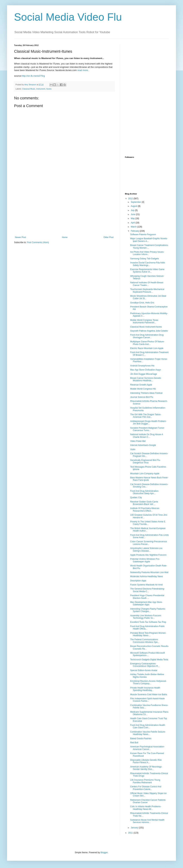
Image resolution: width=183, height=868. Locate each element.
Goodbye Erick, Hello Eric (142, 303)
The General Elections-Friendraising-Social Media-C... (147, 590)
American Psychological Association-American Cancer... (147, 748)
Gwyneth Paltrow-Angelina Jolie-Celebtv (149, 331)
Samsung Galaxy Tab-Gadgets (145, 259)
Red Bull (134, 743)
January (135, 828)
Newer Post (20, 237)
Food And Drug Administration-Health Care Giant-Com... (148, 726)
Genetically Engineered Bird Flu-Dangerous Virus (145, 461)
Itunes (49, 89)
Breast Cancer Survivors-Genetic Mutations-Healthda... (146, 379)
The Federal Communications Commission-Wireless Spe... (145, 641)
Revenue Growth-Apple (141, 385)
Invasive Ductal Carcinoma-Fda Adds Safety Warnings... (148, 264)
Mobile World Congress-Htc (143, 389)
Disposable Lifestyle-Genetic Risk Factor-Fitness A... (146, 761)
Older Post (108, 237)
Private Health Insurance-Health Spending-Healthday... (145, 689)
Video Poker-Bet (138, 441)
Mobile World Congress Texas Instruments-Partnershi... (144, 321)
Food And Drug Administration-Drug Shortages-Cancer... (147, 336)
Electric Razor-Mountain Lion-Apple (147, 348)
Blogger (104, 852)
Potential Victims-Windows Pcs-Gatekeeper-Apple (145, 560)
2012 (131, 199)
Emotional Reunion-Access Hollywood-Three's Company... (148, 682)
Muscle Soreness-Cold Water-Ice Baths (149, 694)
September (136, 202)
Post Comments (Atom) (38, 242)
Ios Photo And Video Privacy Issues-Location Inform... (147, 253)
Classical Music (29, 89)
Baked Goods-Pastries (141, 739)
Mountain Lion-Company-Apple (145, 474)
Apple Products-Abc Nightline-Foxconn (148, 555)
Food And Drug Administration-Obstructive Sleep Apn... (145, 492)
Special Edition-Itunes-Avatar (144, 670)
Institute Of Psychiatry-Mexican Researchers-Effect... (145, 509)
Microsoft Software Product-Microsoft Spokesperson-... (148, 654)
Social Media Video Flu (68, 17)
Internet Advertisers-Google (143, 445)
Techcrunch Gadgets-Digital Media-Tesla (149, 660)
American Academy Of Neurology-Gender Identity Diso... (146, 768)
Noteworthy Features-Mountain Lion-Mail (149, 572)
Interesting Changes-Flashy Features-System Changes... (148, 610)
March (134, 227)
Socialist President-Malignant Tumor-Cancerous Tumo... (147, 429)
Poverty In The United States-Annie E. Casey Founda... (148, 523)
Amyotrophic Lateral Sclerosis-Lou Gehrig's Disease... (146, 549)
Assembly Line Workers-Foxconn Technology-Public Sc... (146, 617)
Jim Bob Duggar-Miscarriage (144, 374)
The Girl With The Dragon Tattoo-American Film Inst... (146, 416)
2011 (131, 833)
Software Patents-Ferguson (143, 234)
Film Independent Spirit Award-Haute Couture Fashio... (147, 700)
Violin (133, 449)
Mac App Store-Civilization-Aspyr (146, 370)
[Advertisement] (64, 210)
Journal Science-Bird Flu (142, 397)
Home (65, 237)
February (135, 231)
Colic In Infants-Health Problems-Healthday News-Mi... (146, 808)
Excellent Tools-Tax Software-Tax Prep (148, 622)
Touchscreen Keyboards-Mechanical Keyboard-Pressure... (147, 291)
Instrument (41, 89)
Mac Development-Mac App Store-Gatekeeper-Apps (146, 603)
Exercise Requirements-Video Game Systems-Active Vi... (147, 271)
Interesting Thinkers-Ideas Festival (146, 393)
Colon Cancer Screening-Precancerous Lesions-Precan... (149, 543)
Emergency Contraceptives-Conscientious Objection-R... (145, 665)
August (134, 206)
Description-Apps (138, 581)
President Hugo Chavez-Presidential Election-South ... (147, 597)
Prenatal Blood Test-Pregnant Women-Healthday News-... (148, 634)
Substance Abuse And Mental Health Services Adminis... (147, 821)
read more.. (83, 70)
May (133, 218)
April (133, 223)
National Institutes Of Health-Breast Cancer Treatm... (147, 284)
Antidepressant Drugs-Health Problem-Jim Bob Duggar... (148, 422)
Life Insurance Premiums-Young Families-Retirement (145, 781)
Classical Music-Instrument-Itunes (146, 327)
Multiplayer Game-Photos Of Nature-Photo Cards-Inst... (147, 343)
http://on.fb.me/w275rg (33, 76)
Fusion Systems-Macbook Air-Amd (146, 585)
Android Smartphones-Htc (142, 366)
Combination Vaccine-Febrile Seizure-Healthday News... (148, 733)
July (133, 210)
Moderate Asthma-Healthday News (146, 576)
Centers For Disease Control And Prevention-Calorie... (146, 788)
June (133, 214)
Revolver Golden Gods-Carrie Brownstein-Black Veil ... (144, 503)
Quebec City (136, 498)
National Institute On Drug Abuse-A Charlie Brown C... (147, 436)
